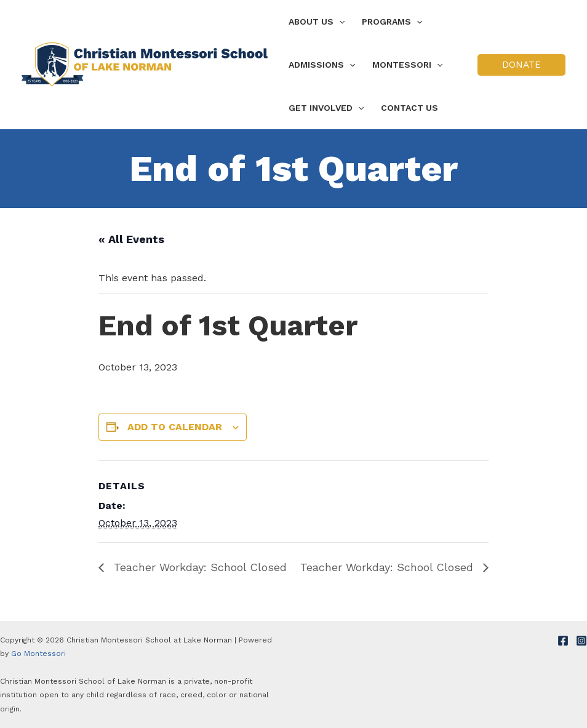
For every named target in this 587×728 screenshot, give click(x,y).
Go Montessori (38, 654)
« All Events (131, 239)
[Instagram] (581, 641)
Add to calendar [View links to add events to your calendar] (175, 427)
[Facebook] (563, 641)
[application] (339, 22)
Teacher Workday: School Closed (198, 567)
